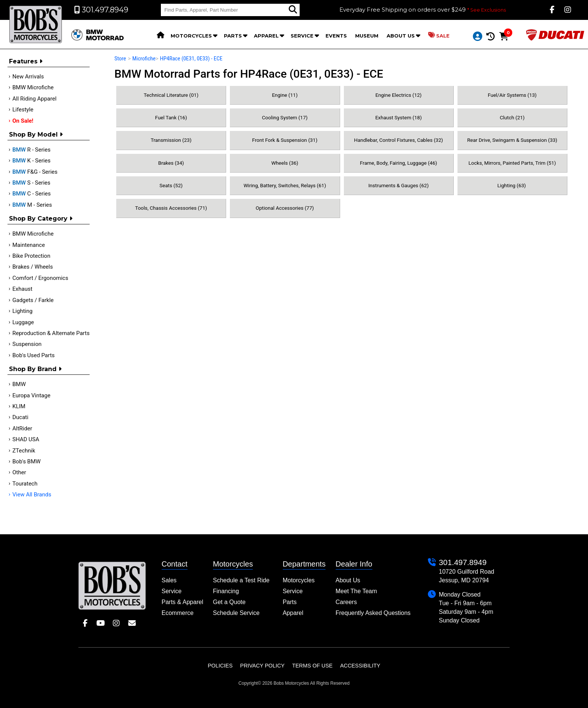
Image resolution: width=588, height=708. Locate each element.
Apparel (266, 36)
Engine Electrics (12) (398, 95)
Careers (346, 602)
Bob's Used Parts (34, 355)
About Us (401, 36)
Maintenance (29, 245)
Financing (226, 591)
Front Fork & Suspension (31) (285, 140)
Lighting (22, 311)
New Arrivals (28, 77)
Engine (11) (285, 95)
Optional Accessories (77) (285, 208)
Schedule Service (236, 613)
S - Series (31, 183)
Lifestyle (23, 110)
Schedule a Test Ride (241, 580)
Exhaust (22, 289)
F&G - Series (35, 172)
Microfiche (144, 59)
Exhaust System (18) (399, 117)
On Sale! (23, 121)
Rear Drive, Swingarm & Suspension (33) (512, 140)
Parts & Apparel (182, 602)
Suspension (27, 344)
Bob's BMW (26, 461)
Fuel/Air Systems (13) (512, 95)
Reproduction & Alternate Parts (51, 333)
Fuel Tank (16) (171, 117)
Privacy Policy (262, 666)
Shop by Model (36, 135)
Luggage (23, 322)
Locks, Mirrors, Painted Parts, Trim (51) (512, 163)
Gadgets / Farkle (33, 300)
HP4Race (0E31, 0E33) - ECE (191, 59)
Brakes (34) (171, 163)
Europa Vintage (31, 395)
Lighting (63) (512, 185)
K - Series (31, 161)
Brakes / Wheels (33, 267)
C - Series (31, 194)
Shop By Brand (35, 369)
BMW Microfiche (33, 87)
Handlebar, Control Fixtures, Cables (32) (398, 140)
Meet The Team (356, 591)
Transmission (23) (171, 140)
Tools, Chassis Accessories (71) (171, 208)
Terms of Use (312, 666)
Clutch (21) (512, 117)
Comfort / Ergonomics (40, 278)
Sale (439, 35)
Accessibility (360, 666)
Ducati (20, 417)
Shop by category (41, 219)
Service (302, 36)
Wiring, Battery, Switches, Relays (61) (285, 185)
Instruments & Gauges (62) (398, 185)
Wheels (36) (285, 163)
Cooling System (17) (285, 117)
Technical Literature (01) (171, 95)
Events (336, 36)
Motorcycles (191, 36)
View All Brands (32, 495)
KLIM (19, 406)
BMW (19, 384)
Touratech (25, 484)
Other (19, 472)
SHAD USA (26, 439)
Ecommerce (178, 613)
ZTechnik (24, 451)
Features (26, 61)
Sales (169, 580)
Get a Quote (229, 602)
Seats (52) (171, 185)
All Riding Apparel (34, 99)
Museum (367, 36)
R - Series (31, 150)
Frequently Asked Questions (373, 613)
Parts (233, 36)
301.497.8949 (463, 562)
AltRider (22, 428)
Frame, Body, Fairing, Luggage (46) (399, 163)
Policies (220, 666)
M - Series (32, 205)
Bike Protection (31, 256)
